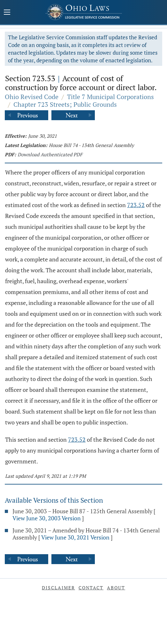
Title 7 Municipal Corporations (110, 97)
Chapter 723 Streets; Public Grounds (65, 104)
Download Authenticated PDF (50, 154)
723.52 (136, 205)
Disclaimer (58, 588)
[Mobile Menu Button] (7, 13)
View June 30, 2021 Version (75, 537)
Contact (91, 588)
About (116, 588)
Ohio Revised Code (32, 97)
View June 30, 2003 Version (47, 518)
